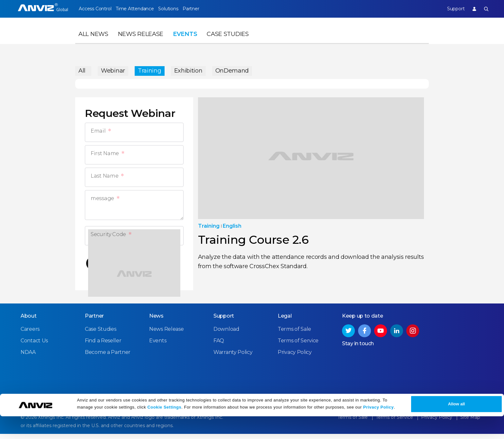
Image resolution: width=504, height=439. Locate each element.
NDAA (28, 358)
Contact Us (34, 346)
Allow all (457, 427)
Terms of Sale (294, 334)
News (156, 321)
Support (450, 9)
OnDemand (232, 69)
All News (93, 40)
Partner (208, 9)
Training (150, 69)
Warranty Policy (233, 358)
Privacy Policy (378, 430)
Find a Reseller (103, 346)
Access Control (95, 9)
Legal (285, 321)
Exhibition (188, 69)
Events (185, 40)
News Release (141, 40)
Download (226, 334)
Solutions (179, 9)
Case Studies (228, 40)
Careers (30, 334)
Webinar (113, 69)
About (29, 321)
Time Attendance (140, 9)
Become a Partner (108, 358)
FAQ (219, 346)
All (82, 69)
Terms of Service (298, 346)
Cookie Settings (164, 430)
